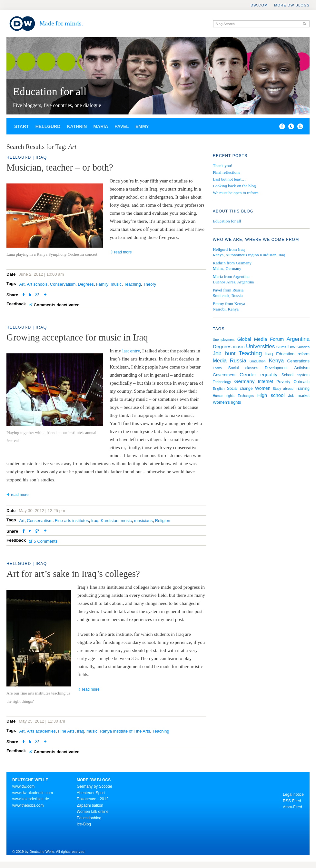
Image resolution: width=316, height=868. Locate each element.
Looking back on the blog (234, 186)
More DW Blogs (292, 5)
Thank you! (222, 166)
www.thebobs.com (28, 805)
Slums (281, 347)
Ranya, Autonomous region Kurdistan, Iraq (249, 255)
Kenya (276, 360)
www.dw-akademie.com (33, 793)
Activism (302, 368)
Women (263, 388)
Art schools (37, 284)
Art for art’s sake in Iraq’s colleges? (73, 574)
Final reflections (227, 172)
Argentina (298, 339)
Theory (150, 284)
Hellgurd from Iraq (229, 249)
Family (102, 284)
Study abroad (283, 389)
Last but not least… (229, 179)
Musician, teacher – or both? (60, 167)
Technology (222, 382)
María (101, 126)
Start (22, 126)
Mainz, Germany (227, 268)
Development (276, 368)
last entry (131, 351)
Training (303, 389)
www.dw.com (23, 786)
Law (291, 347)
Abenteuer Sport (91, 793)
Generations (298, 361)
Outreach (302, 382)
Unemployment (224, 340)
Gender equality (258, 375)
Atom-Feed (292, 807)
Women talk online (93, 812)
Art (22, 284)
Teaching (133, 284)
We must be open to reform (236, 193)
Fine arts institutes (72, 521)
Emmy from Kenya (229, 304)
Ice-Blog (84, 824)
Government (224, 375)
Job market (299, 396)
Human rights (224, 396)
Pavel (122, 126)
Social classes (243, 368)
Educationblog (89, 818)
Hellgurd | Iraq (27, 157)
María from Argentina (231, 276)
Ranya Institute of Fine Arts (125, 731)
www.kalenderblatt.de (31, 799)
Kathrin (77, 126)
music (116, 284)
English (219, 389)
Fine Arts (66, 731)
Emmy (142, 126)
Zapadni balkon (90, 805)
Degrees (86, 284)
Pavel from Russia (228, 290)
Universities (261, 346)
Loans (217, 368)
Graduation (257, 361)
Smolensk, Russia (228, 296)
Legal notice (293, 794)
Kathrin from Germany (232, 263)
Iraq (95, 521)
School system (296, 375)
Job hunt (224, 354)
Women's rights (227, 402)
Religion (163, 521)
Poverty (283, 382)
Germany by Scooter (94, 786)
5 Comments (46, 541)
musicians (143, 521)
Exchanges (246, 396)
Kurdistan (109, 521)
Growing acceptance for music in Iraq (77, 337)
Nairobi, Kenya (226, 309)
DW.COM (259, 5)
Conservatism (63, 284)
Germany (244, 381)
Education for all (50, 91)
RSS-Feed (292, 801)
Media (220, 361)
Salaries (303, 347)
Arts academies (41, 731)
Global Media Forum (261, 339)
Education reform (293, 354)
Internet (266, 381)
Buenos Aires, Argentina (233, 282)
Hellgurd (48, 126)
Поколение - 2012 (93, 799)
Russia (238, 361)
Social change (240, 389)
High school (271, 395)
